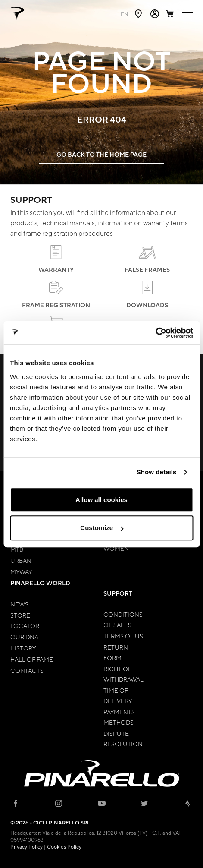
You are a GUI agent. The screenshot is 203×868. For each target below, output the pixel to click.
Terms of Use (125, 636)
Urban (21, 560)
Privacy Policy (27, 846)
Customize (102, 528)
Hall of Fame (32, 659)
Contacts (27, 670)
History (23, 648)
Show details (157, 472)
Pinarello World (40, 583)
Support (118, 593)
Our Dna (24, 637)
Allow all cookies (101, 500)
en (124, 14)
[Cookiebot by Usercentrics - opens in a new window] (155, 333)
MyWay (21, 571)
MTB (17, 549)
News (19, 604)
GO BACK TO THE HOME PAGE (101, 154)
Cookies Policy (64, 846)
